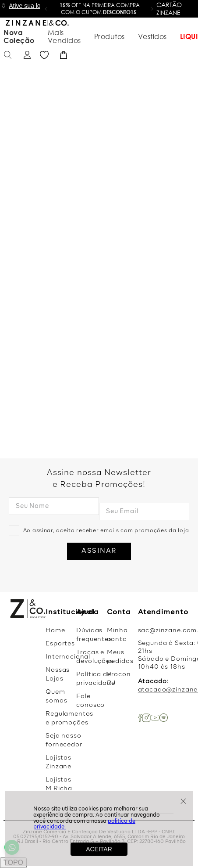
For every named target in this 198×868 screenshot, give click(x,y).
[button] (46, 9)
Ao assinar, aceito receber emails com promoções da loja (106, 531)
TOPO (13, 863)
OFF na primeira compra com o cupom (100, 9)
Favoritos (170, 32)
